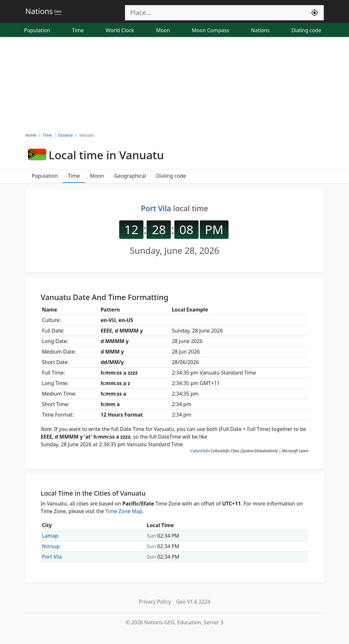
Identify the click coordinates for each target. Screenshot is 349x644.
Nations (260, 30)
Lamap (50, 536)
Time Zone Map (124, 511)
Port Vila (156, 208)
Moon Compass (211, 30)
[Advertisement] (174, 85)
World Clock (120, 30)
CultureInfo (200, 451)
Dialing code (306, 30)
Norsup (51, 546)
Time (78, 30)
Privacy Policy (155, 602)
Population (37, 30)
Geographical (130, 176)
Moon (163, 30)
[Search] (215, 13)
